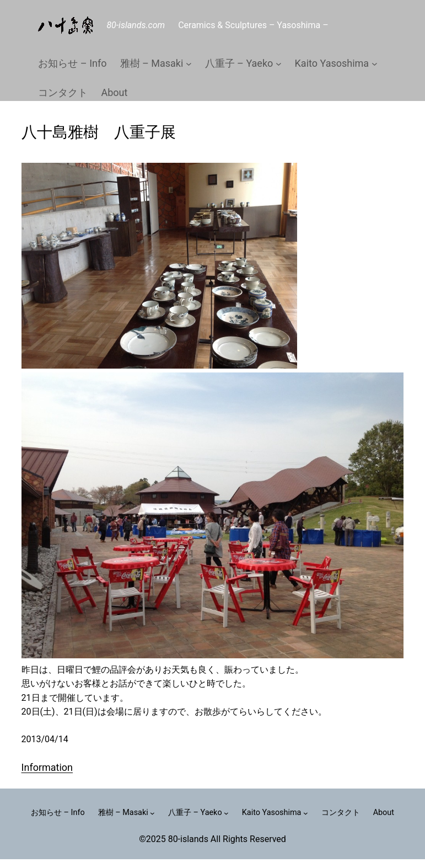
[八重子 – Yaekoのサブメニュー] (279, 64)
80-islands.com (136, 25)
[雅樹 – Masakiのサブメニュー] (189, 64)
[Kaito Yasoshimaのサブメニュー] (375, 64)
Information (47, 767)
